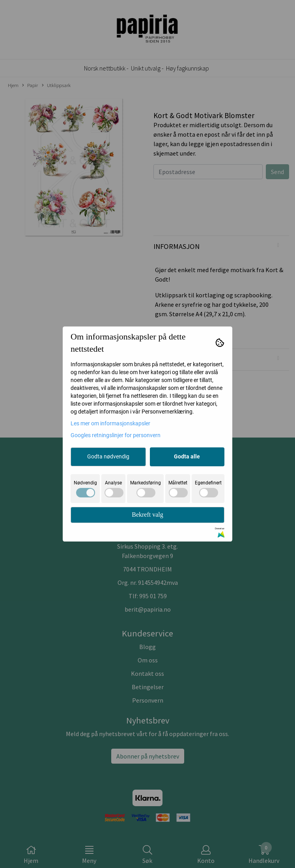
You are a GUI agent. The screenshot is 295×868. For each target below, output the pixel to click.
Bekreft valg (147, 515)
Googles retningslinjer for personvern (116, 435)
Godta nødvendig (108, 456)
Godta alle (187, 456)
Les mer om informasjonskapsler (110, 423)
